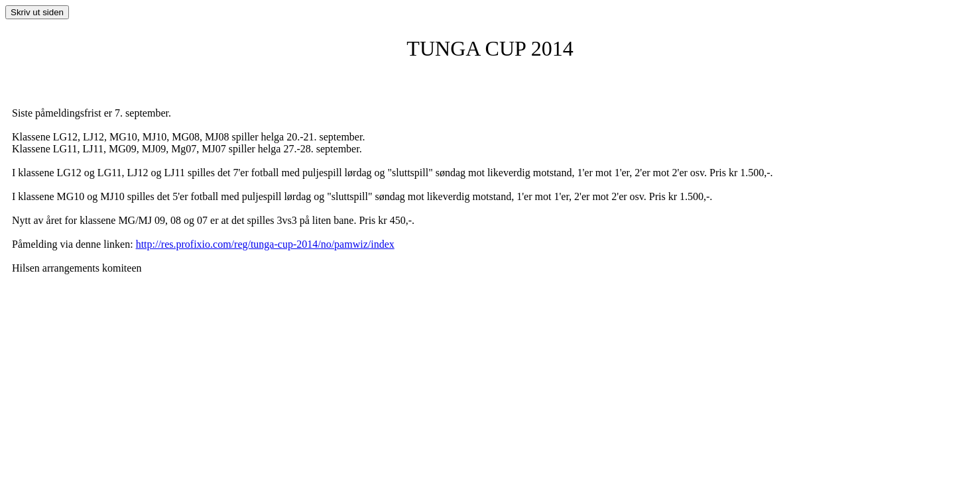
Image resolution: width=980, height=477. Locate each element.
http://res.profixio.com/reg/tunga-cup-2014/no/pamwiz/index (265, 244)
